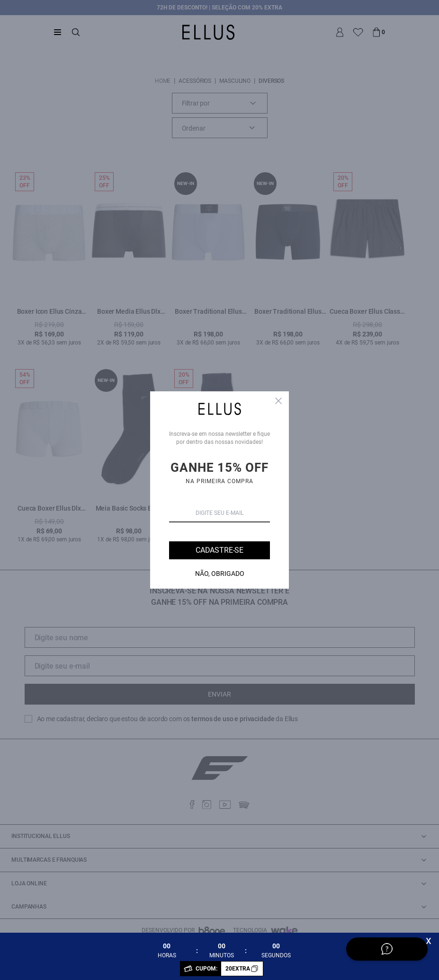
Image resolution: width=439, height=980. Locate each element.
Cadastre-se (219, 550)
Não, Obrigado (220, 574)
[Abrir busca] (76, 32)
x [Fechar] (429, 940)
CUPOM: (229, 969)
